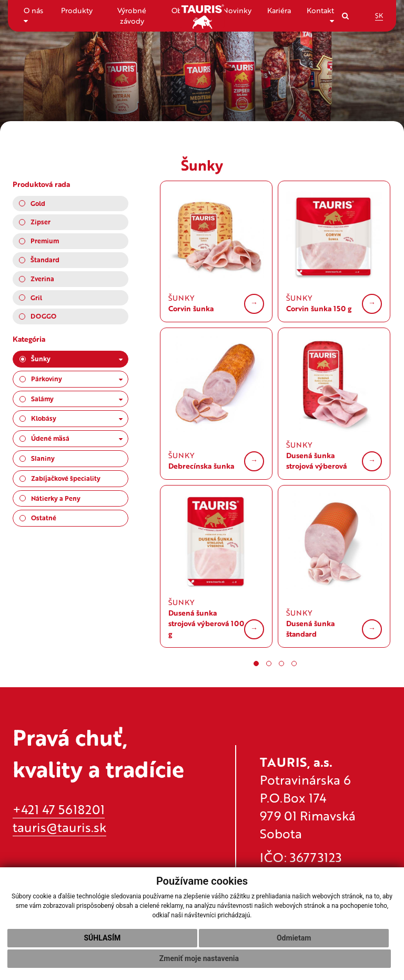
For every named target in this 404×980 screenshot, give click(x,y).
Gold (38, 203)
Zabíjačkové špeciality (66, 478)
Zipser (41, 222)
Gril (36, 298)
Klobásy (77, 418)
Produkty (77, 10)
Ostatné (44, 518)
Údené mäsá (77, 438)
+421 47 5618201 (59, 809)
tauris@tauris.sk (59, 827)
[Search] (345, 16)
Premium (45, 241)
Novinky (237, 10)
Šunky (77, 359)
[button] (256, 664)
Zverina (42, 279)
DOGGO (43, 316)
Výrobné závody (132, 16)
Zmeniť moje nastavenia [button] (199, 958)
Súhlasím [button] (102, 938)
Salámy (77, 399)
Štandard (45, 260)
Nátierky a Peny (56, 498)
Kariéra (279, 10)
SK (379, 15)
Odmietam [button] (294, 938)
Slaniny (43, 458)
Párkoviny (77, 379)
